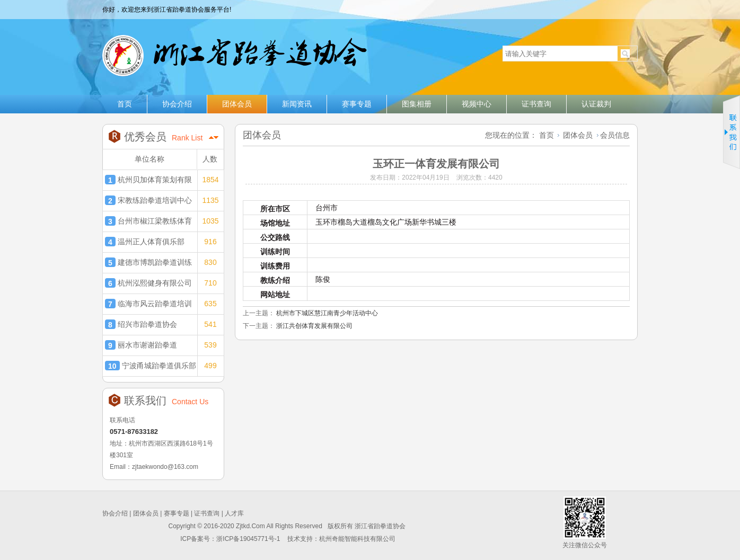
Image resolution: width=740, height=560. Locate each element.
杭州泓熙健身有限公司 (148, 283)
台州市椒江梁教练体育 (148, 221)
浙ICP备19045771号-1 (249, 539)
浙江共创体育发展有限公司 (314, 326)
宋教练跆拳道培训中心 (148, 200)
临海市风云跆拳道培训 (148, 304)
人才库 (234, 513)
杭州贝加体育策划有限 (148, 180)
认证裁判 (596, 104)
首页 (125, 104)
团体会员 (237, 104)
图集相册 (417, 104)
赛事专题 (357, 104)
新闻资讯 (297, 104)
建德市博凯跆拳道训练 (148, 262)
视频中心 (477, 104)
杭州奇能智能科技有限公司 (357, 539)
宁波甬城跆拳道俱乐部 (151, 366)
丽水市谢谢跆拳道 (141, 345)
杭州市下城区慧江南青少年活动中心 (327, 313)
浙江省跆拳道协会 (234, 51)
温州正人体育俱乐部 (145, 242)
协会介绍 (177, 104)
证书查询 (536, 104)
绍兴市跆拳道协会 (141, 324)
